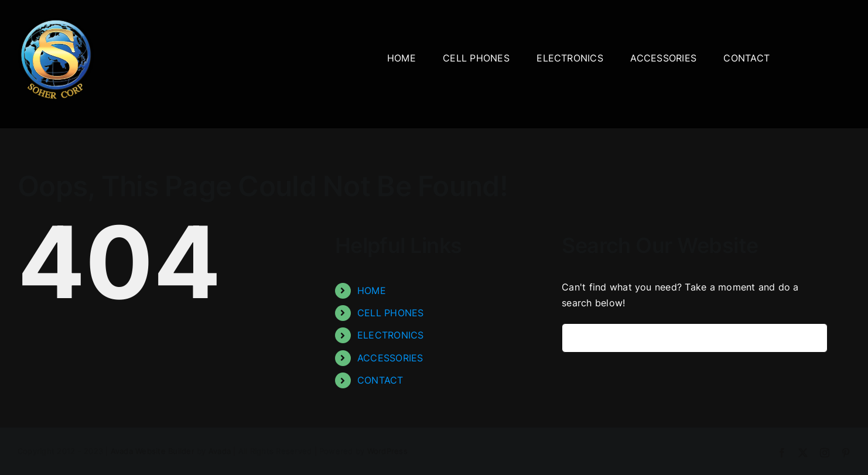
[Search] (576, 338)
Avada (220, 451)
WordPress (387, 451)
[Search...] (695, 338)
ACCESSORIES (390, 358)
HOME (372, 291)
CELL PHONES (391, 313)
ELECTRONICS (391, 335)
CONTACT (380, 380)
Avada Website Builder (153, 451)
